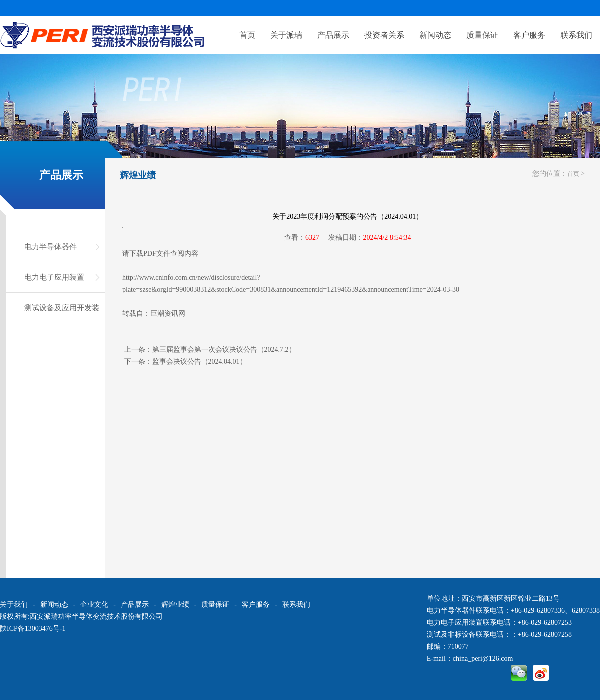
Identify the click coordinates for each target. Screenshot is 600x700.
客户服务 (529, 35)
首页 (247, 35)
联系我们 (576, 35)
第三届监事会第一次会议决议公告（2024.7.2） (224, 349)
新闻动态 (435, 35)
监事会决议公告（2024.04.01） (200, 362)
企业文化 (94, 605)
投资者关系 (384, 35)
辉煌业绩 (138, 175)
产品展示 (333, 35)
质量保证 (482, 35)
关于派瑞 (286, 35)
